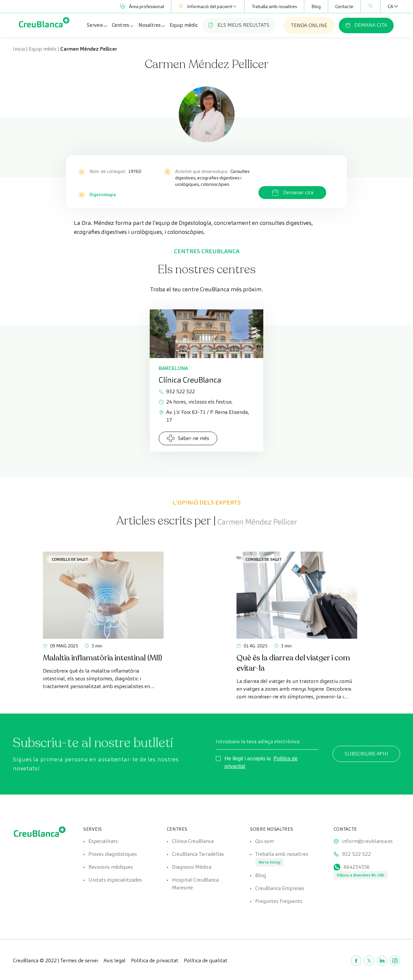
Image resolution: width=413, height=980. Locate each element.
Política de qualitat (206, 960)
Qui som (265, 841)
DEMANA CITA (366, 25)
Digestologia (103, 195)
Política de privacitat (155, 960)
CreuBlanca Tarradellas (198, 854)
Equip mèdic (184, 25)
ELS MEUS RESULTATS (239, 25)
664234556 (357, 867)
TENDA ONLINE (309, 25)
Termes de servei (79, 960)
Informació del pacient (208, 6)
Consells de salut (70, 559)
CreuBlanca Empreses (280, 888)
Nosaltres (152, 25)
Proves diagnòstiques (113, 854)
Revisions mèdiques (111, 867)
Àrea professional (142, 6)
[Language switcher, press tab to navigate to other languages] (390, 6)
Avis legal (115, 960)
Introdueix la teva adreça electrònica (258, 741)
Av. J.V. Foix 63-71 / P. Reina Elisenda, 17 (204, 416)
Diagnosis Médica (192, 867)
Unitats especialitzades (115, 880)
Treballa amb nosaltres (274, 6)
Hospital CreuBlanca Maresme (195, 884)
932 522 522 (177, 391)
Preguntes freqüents (279, 901)
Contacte (344, 6)
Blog (316, 6)
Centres (123, 25)
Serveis (97, 25)
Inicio (19, 49)
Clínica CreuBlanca (193, 841)
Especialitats (103, 841)
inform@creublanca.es (367, 841)
